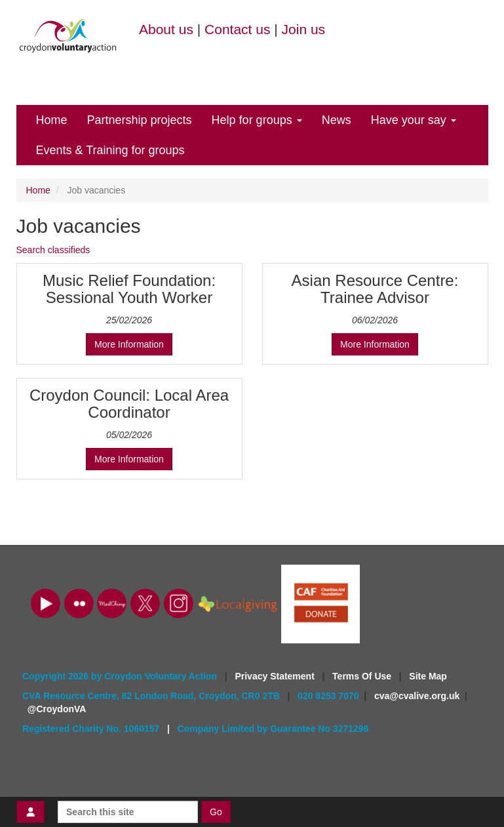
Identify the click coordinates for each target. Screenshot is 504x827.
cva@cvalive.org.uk (417, 696)
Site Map (428, 676)
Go (216, 812)
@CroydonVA (57, 709)
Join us (304, 29)
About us (166, 29)
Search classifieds (53, 250)
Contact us (237, 29)
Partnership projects (140, 120)
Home (52, 120)
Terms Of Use (363, 676)
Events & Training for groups (110, 150)
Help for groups (257, 120)
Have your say (414, 120)
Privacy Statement (276, 676)
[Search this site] (128, 812)
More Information (129, 344)
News (337, 120)
